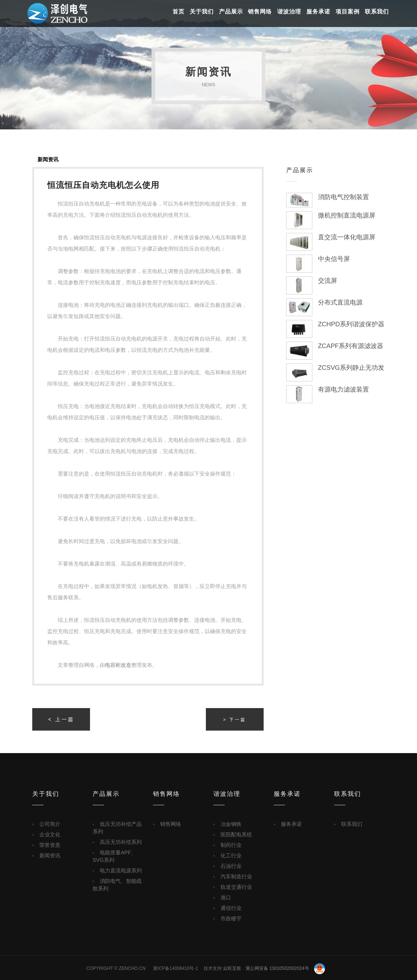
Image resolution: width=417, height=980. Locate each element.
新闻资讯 (48, 159)
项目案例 (348, 11)
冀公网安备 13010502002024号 (285, 968)
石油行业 (231, 866)
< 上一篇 (61, 719)
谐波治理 (289, 11)
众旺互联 (232, 968)
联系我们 (377, 11)
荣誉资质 (50, 845)
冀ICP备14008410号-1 (175, 968)
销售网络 (260, 11)
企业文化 (50, 834)
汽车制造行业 (236, 876)
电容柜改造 (118, 665)
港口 (226, 897)
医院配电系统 (236, 834)
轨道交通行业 (236, 887)
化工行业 (231, 855)
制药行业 (231, 845)
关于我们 (202, 11)
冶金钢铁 (231, 824)
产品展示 (231, 11)
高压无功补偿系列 (121, 842)
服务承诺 (318, 11)
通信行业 (231, 908)
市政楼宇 (231, 918)
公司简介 (50, 824)
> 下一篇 (235, 720)
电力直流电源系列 (121, 870)
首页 (178, 11)
